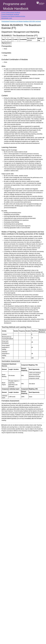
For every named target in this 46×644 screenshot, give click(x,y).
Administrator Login (7, 18)
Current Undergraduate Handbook (11, 13)
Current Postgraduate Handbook (10, 14)
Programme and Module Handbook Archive (13, 16)
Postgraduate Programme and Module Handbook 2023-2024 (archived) (21, 21)
